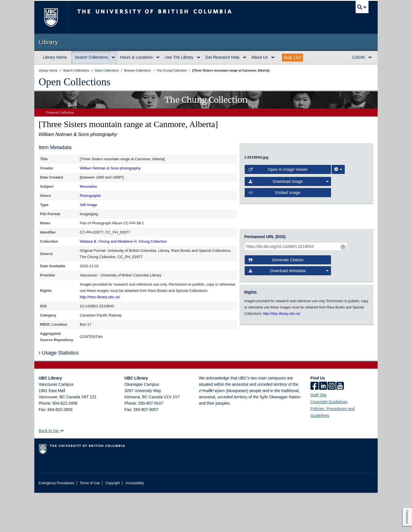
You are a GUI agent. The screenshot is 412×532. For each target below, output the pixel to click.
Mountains (88, 186)
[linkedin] (323, 426)
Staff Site (319, 434)
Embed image (275, 276)
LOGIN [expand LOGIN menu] (358, 57)
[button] (62, 470)
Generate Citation (276, 320)
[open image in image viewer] (302, 192)
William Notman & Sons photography (110, 168)
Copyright (113, 522)
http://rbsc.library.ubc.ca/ (100, 297)
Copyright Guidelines (329, 441)
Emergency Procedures (56, 522)
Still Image (89, 205)
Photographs (90, 196)
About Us (260, 57)
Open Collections (75, 82)
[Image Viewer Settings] (338, 252)
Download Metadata (289, 331)
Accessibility (135, 522)
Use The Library (179, 57)
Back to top (51, 470)
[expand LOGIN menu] (370, 58)
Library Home (55, 57)
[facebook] (314, 426)
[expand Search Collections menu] (113, 58)
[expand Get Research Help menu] (245, 58)
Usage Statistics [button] (59, 392)
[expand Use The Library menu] (199, 58)
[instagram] (332, 426)
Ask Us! (292, 58)
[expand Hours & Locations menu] (158, 58)
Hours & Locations (136, 57)
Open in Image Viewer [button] (278, 252)
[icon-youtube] (340, 426)
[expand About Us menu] (273, 58)
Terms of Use (90, 522)
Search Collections (91, 57)
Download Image (289, 264)
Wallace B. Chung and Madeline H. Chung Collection (123, 241)
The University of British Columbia (51, 17)
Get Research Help (222, 57)
